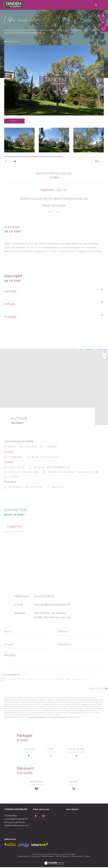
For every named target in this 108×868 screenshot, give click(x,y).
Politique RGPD (77, 857)
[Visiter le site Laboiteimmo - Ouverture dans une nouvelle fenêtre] (54, 862)
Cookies (87, 857)
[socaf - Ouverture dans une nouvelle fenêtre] (10, 845)
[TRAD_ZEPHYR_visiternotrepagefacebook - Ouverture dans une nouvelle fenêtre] (36, 817)
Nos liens (66, 857)
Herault (61, 30)
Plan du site (35, 857)
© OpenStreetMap (101, 350)
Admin (58, 857)
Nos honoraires (24, 857)
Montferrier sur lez (77, 30)
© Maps (89, 350)
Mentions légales (48, 857)
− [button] (104, 357)
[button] (15, 161)
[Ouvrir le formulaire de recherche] (96, 5)
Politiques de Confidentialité (37, 717)
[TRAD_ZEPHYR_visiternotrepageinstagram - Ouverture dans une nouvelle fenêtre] (43, 817)
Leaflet (81, 350)
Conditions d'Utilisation (58, 717)
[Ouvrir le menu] (103, 5)
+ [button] (104, 352)
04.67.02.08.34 (44, 596)
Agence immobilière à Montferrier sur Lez (25, 30)
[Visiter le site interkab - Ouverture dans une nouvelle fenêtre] (40, 845)
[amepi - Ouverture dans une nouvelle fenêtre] (24, 846)
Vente (52, 30)
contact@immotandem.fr (52, 605)
